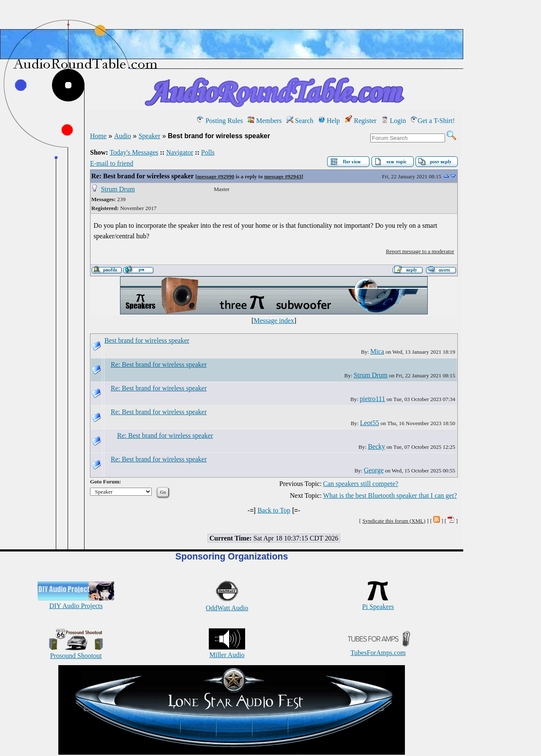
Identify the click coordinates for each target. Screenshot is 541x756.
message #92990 (216, 176)
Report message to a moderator (420, 251)
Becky (376, 446)
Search (300, 121)
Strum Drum (118, 189)
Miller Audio (227, 651)
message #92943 (283, 176)
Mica (377, 351)
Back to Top (274, 510)
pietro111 (372, 399)
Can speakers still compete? (361, 484)
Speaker (150, 136)
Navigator (180, 152)
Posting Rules (220, 121)
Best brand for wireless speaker (147, 340)
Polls (208, 152)
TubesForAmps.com (378, 649)
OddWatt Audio (227, 604)
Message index (274, 321)
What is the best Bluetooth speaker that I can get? (390, 495)
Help (329, 121)
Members (265, 121)
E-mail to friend (112, 163)
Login (393, 121)
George (374, 470)
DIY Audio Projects (76, 602)
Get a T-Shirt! (433, 121)
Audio (123, 136)
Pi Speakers (378, 603)
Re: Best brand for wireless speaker (142, 176)
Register (361, 121)
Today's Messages (134, 152)
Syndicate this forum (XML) (394, 521)
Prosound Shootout (76, 652)
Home (98, 136)
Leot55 (370, 423)
